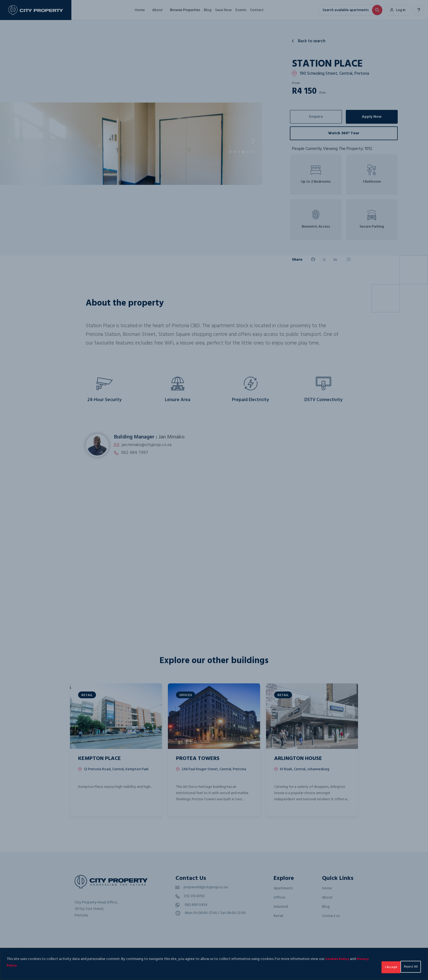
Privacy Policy (26, 966)
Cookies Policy (339, 959)
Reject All (374, 966)
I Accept (407, 966)
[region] (214, 964)
